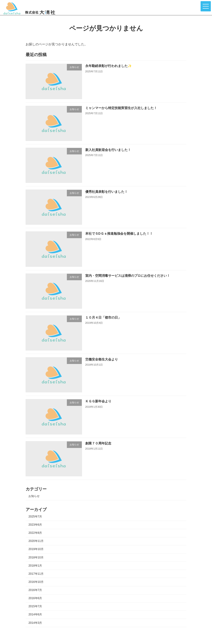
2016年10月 (36, 582)
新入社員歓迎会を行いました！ (108, 150)
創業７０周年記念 (98, 443)
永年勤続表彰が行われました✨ (108, 66)
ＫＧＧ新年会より (98, 401)
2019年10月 (36, 549)
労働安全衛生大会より (102, 360)
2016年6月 (35, 598)
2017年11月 (36, 574)
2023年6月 (35, 525)
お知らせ (34, 496)
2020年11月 (36, 541)
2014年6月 (35, 615)
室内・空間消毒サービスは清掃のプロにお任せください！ (128, 276)
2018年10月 (36, 557)
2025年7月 (35, 517)
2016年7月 (35, 590)
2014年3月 (35, 623)
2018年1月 (35, 566)
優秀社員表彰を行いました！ (106, 192)
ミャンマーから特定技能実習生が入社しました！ (121, 108)
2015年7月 (35, 607)
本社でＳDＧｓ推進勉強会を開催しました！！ (119, 234)
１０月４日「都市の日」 (103, 317)
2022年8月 (35, 533)
